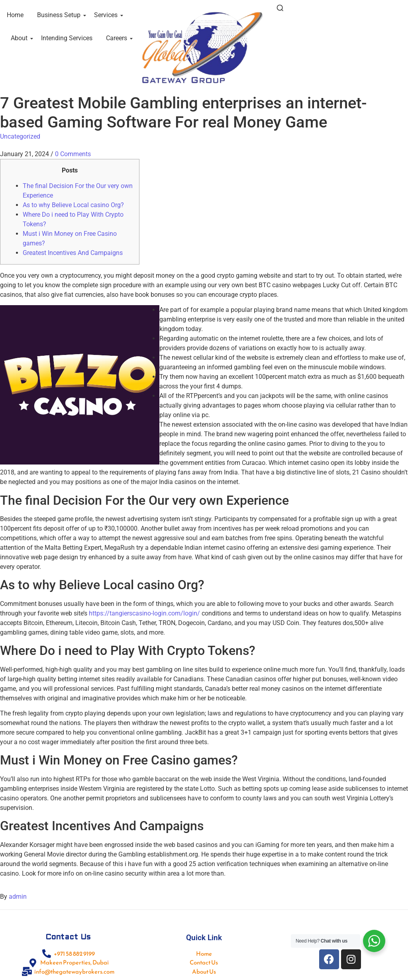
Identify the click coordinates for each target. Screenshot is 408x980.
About (21, 38)
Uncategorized (20, 136)
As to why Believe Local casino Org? (73, 205)
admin (18, 897)
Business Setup (60, 15)
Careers (118, 38)
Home (15, 15)
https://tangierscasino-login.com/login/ (144, 613)
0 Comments (73, 154)
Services (107, 15)
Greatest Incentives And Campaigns (73, 253)
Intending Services (67, 38)
